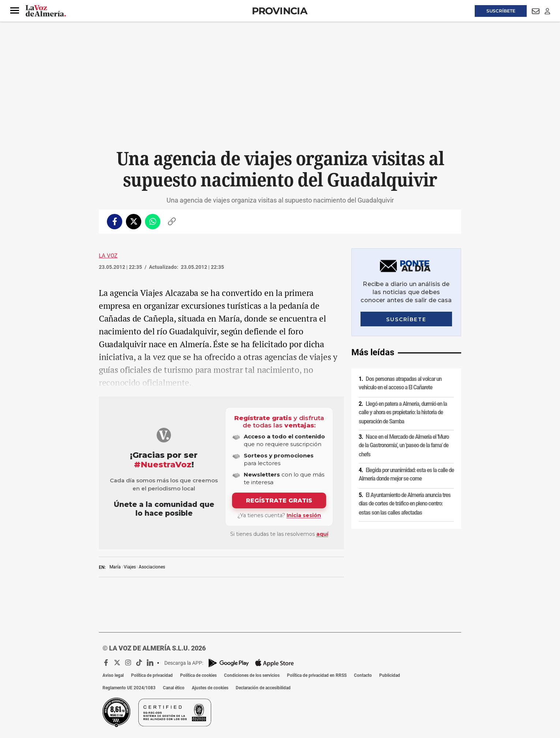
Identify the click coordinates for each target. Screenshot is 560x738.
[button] (15, 11)
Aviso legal (113, 675)
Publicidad (390, 675)
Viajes (130, 567)
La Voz (108, 256)
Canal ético (174, 688)
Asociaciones (152, 567)
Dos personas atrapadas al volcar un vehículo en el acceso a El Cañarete (400, 383)
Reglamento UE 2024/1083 (129, 688)
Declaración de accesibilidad (263, 688)
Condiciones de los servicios (252, 675)
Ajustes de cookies (210, 688)
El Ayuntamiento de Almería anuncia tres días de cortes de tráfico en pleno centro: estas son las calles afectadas (405, 504)
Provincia (280, 11)
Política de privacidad (152, 675)
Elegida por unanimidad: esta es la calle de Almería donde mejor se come (406, 474)
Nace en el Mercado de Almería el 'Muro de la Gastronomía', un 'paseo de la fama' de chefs (404, 446)
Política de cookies (198, 675)
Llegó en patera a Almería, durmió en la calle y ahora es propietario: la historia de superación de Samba (403, 413)
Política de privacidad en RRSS (317, 675)
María (115, 567)
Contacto (363, 675)
